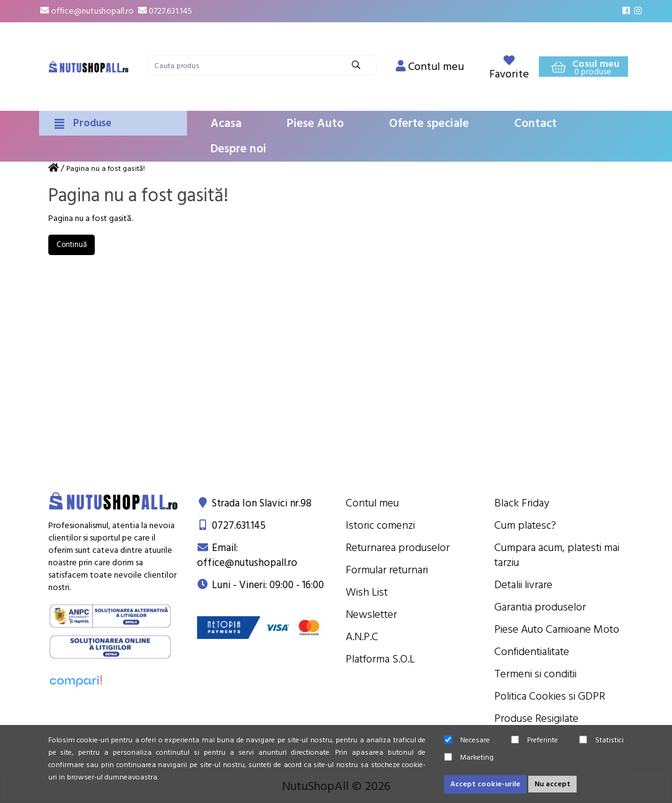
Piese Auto (315, 124)
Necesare (467, 740)
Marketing (469, 757)
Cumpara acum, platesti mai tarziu (557, 555)
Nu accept (552, 784)
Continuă (72, 245)
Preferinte (535, 740)
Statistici (601, 740)
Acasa (226, 124)
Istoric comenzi (380, 525)
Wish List (367, 592)
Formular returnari (387, 570)
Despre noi (238, 149)
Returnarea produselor (398, 548)
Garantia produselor (540, 607)
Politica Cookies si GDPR (550, 696)
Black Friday (522, 503)
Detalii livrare (523, 585)
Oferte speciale (429, 124)
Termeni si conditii (535, 674)
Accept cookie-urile (485, 784)
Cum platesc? (525, 525)
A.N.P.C (362, 637)
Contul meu (372, 503)
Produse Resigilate (536, 718)
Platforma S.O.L (380, 659)
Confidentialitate (532, 652)
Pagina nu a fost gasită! (106, 169)
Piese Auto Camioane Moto (557, 629)
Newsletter (371, 614)
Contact (535, 124)
